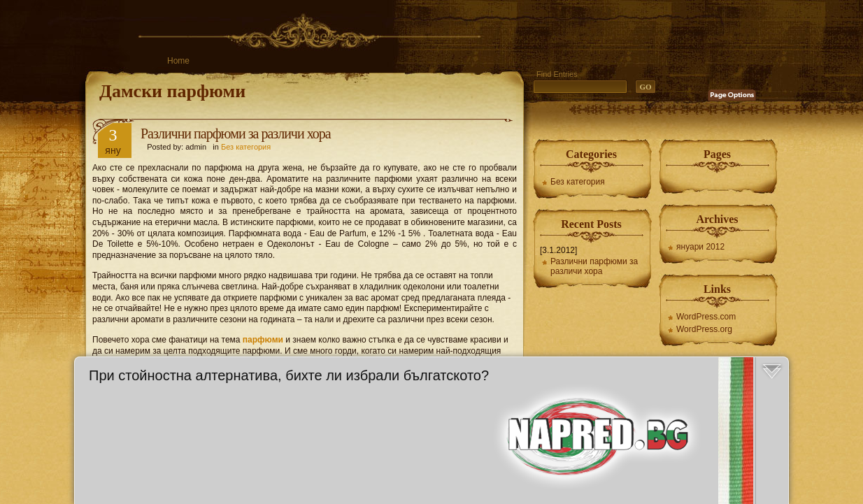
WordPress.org (704, 329)
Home (178, 61)
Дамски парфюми (172, 91)
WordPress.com (706, 317)
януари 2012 (700, 247)
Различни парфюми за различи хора (236, 134)
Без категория (246, 147)
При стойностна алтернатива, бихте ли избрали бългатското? (289, 375)
